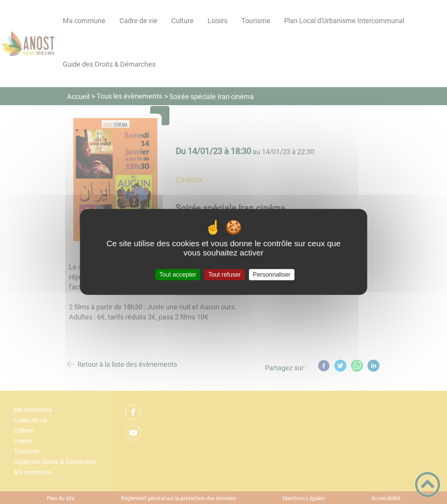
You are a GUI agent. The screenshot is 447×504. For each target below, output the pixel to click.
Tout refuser (224, 275)
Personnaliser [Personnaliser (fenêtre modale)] (272, 275)
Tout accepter (178, 275)
